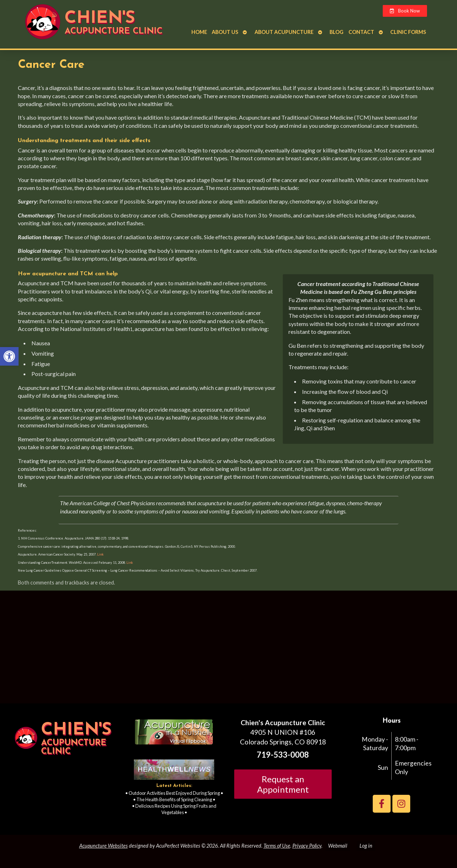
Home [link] (199, 32)
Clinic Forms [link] (408, 32)
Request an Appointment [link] (283, 784)
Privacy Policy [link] (307, 846)
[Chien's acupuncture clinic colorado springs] (228, 650)
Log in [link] (366, 846)
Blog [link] (337, 32)
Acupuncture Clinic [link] (114, 31)
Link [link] (100, 554)
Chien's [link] (100, 19)
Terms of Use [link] (277, 846)
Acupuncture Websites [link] (104, 846)
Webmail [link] (338, 846)
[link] (9, 356)
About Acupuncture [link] (284, 32)
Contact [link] (361, 32)
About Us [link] (225, 32)
